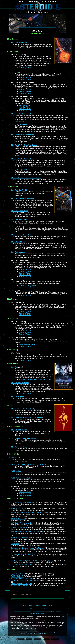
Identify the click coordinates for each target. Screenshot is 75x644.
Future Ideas (19, 527)
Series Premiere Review (27, 344)
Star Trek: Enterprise (19, 43)
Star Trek (14, 367)
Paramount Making (24, 554)
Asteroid (29, 633)
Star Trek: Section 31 (19, 190)
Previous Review (25, 393)
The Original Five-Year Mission (22, 579)
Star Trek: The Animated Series (23, 114)
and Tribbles (19, 430)
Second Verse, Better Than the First (24, 580)
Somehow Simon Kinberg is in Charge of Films (31, 560)
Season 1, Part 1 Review (28, 285)
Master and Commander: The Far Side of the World (30, 464)
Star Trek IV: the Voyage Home (22, 159)
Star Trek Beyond (18, 397)
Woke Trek (15, 544)
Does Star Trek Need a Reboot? (22, 565)
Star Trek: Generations (20, 211)
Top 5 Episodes (24, 105)
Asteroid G (15, 594)
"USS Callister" (17, 471)
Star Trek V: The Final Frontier (22, 169)
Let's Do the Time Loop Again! (22, 523)
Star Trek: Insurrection (19, 226)
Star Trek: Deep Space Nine (21, 235)
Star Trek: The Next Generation (23, 199)
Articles (22, 594)
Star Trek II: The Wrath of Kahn (23, 135)
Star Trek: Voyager (18, 242)
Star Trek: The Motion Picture (22, 124)
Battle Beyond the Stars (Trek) (22, 584)
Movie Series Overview (23, 502)
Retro (41, 633)
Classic (36, 633)
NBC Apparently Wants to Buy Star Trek (25, 532)
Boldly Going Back (18, 577)
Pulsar (52, 633)
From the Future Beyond (20, 586)
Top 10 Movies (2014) (19, 508)
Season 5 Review (25, 277)
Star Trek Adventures (19, 447)
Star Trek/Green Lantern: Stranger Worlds (27, 418)
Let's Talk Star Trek (18, 573)
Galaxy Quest (16, 457)
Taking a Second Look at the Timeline (28, 548)
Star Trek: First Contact (20, 219)
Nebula (46, 633)
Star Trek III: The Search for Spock (24, 145)
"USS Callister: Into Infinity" (21, 478)
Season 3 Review (25, 93)
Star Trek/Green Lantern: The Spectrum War (27, 409)
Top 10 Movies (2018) (19, 519)
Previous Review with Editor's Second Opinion (35, 379)
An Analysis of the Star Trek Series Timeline (26, 513)
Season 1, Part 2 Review (28, 287)
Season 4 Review (25, 275)
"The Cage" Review (26, 107)
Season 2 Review (25, 69)
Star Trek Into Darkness (20, 383)
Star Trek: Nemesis (18, 252)
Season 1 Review (25, 67)
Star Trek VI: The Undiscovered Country (26, 178)
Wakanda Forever (17, 575)
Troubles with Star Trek (19, 538)
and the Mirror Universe (24, 438)
